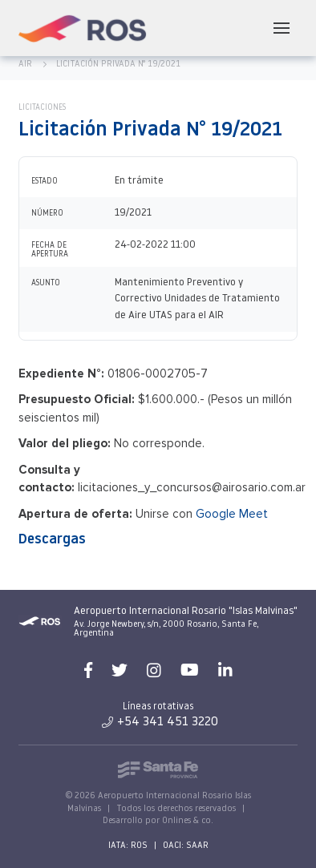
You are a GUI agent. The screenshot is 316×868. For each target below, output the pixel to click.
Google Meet (232, 514)
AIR (25, 65)
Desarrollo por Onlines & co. (158, 821)
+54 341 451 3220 (160, 722)
